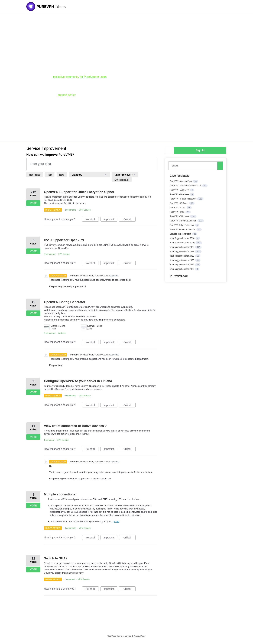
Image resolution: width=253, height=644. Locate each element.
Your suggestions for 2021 (182, 251)
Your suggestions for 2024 (182, 265)
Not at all (92, 220)
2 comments (70, 210)
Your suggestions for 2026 (182, 269)
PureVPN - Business (180, 194)
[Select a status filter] (125, 175)
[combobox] (194, 166)
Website (62, 333)
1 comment (49, 440)
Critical (130, 220)
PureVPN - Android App (181, 181)
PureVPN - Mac (177, 212)
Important (110, 220)
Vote (33, 203)
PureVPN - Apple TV (180, 190)
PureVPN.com (179, 276)
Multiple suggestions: (60, 494)
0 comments (50, 333)
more (117, 522)
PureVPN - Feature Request (183, 199)
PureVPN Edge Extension (182, 225)
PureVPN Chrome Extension (183, 221)
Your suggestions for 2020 (182, 247)
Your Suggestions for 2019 (182, 243)
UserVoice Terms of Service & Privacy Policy (127, 636)
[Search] (220, 166)
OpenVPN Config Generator (65, 302)
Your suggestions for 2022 (182, 256)
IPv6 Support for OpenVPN (64, 240)
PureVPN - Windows (180, 216)
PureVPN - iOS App (179, 203)
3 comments (50, 254)
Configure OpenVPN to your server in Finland (78, 381)
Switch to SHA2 (56, 558)
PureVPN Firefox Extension (183, 230)
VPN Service (85, 210)
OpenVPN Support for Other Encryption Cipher (79, 192)
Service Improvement (181, 234)
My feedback (122, 180)
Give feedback (179, 176)
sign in (200, 150)
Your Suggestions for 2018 (182, 238)
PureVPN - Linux (178, 208)
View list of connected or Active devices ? (75, 426)
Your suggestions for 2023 (182, 260)
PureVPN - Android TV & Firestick (186, 186)
